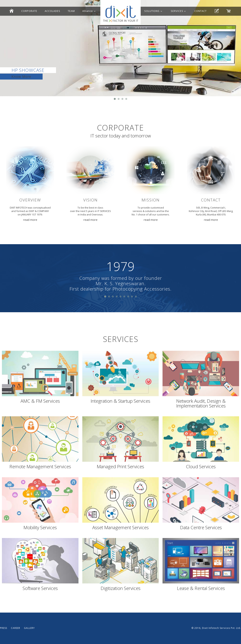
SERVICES (177, 11)
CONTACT (201, 11)
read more (30, 220)
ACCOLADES (52, 11)
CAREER (16, 628)
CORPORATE (29, 11)
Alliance (88, 11)
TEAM (71, 11)
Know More (21, 76)
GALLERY (29, 628)
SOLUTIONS (152, 11)
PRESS (4, 628)
